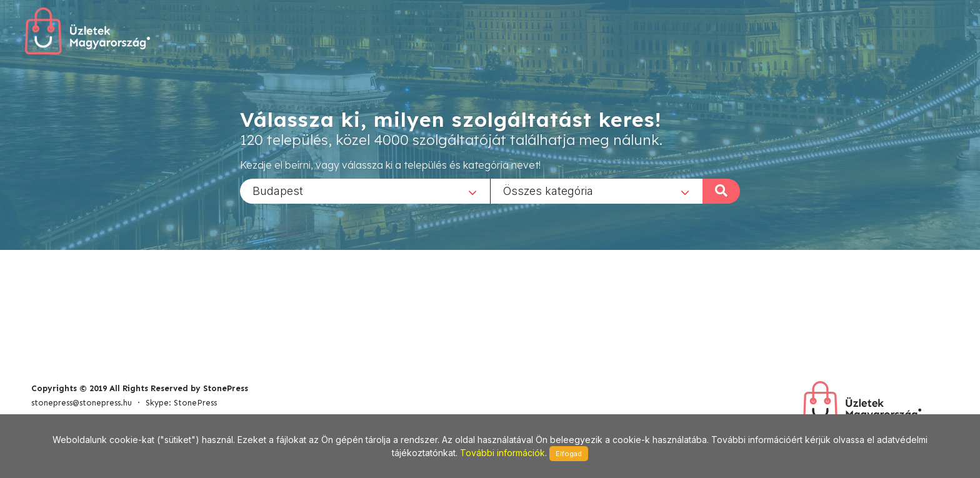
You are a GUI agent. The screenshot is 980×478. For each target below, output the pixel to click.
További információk (502, 453)
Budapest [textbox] (278, 190)
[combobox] (365, 191)
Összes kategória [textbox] (548, 190)
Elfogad (569, 454)
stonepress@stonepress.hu (82, 403)
